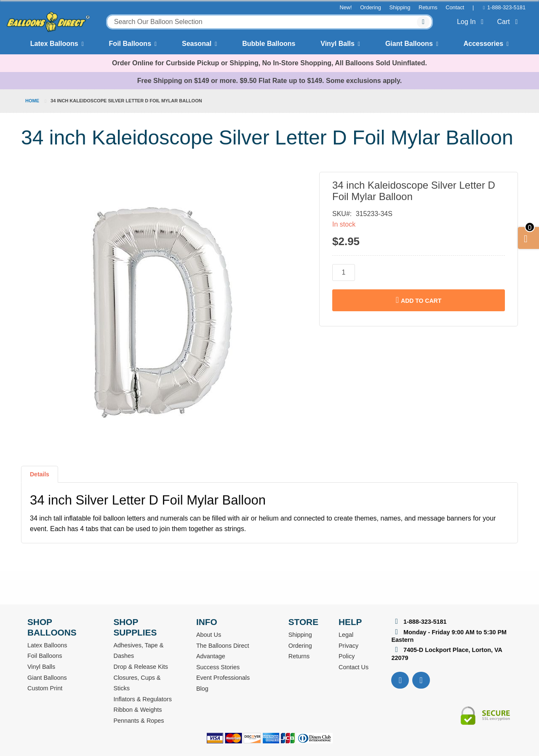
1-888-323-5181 (506, 7)
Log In (472, 22)
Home (32, 101)
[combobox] (270, 22)
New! (346, 7)
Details (40, 474)
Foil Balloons (130, 44)
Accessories (483, 44)
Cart (509, 22)
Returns (428, 7)
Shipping (400, 7)
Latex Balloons (54, 44)
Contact (455, 7)
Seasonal (197, 44)
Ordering (371, 7)
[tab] (40, 478)
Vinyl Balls (338, 44)
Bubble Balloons (269, 44)
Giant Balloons (409, 44)
